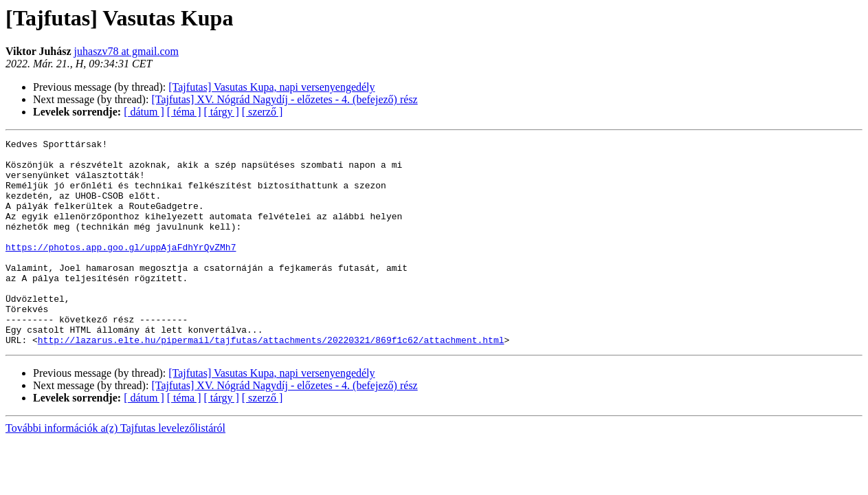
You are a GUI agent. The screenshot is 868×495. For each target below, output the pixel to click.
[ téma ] (184, 112)
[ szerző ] (263, 112)
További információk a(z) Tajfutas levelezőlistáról (115, 469)
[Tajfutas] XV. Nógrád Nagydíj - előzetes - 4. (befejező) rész (284, 99)
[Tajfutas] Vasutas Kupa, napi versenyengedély (271, 87)
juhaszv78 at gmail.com (126, 51)
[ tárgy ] (222, 112)
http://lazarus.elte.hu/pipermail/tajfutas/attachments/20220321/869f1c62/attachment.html (271, 381)
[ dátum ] (144, 112)
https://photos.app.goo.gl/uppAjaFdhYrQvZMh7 (121, 269)
